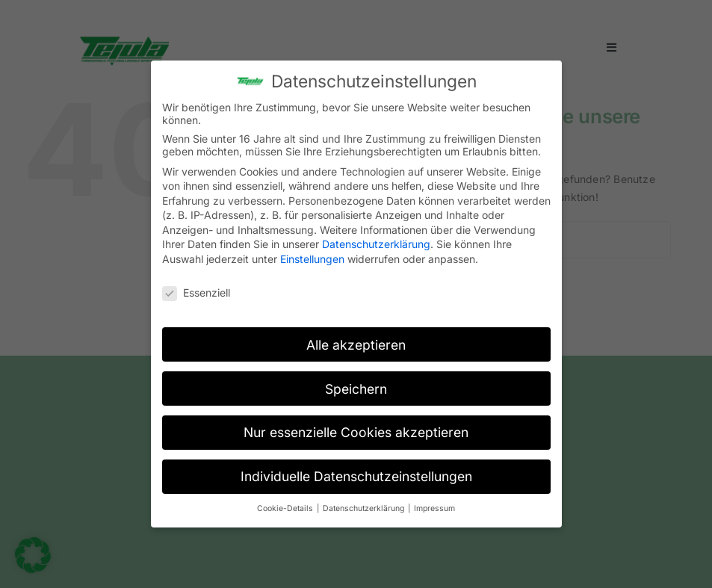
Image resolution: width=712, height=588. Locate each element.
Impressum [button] (434, 502)
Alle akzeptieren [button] (356, 338)
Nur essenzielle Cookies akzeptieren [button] (356, 426)
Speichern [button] (356, 382)
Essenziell (196, 287)
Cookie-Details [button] (286, 502)
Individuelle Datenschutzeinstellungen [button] (356, 470)
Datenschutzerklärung (376, 238)
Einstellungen (312, 253)
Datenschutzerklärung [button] (365, 502)
